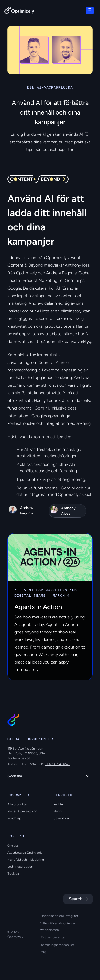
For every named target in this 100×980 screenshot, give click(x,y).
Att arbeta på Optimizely (25, 853)
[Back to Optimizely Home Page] (19, 11)
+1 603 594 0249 (57, 764)
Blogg (57, 811)
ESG (43, 952)
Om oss (13, 846)
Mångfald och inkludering (26, 860)
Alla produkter (18, 804)
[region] (50, 50)
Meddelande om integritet (59, 916)
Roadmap (14, 818)
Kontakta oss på (19, 758)
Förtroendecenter (53, 937)
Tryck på (13, 874)
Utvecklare (61, 818)
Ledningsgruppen (20, 867)
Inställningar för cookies (57, 945)
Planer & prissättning (22, 811)
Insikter (59, 804)
